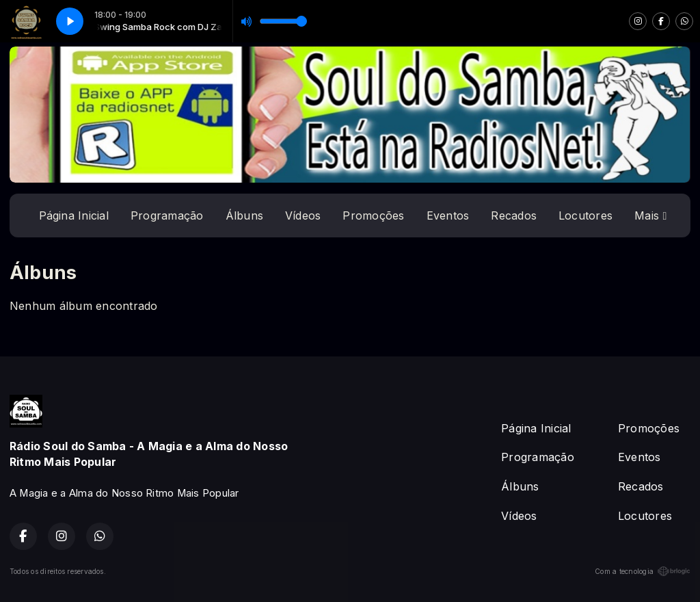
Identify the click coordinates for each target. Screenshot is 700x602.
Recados (514, 215)
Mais (650, 215)
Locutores (585, 215)
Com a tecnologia (643, 571)
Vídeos (303, 215)
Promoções (373, 215)
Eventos (448, 215)
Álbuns (244, 215)
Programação (167, 215)
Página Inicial (74, 215)
